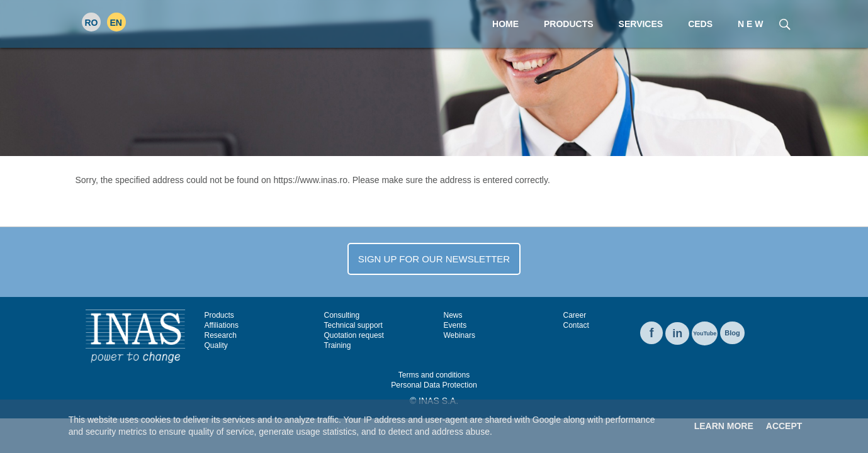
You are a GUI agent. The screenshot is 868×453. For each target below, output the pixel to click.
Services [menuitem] (641, 24)
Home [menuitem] (505, 24)
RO (92, 23)
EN (116, 23)
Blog (732, 333)
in (677, 333)
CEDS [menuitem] (700, 24)
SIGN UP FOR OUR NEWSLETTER (434, 259)
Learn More (724, 426)
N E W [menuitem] (750, 24)
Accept (784, 426)
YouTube (705, 333)
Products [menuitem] (569, 24)
